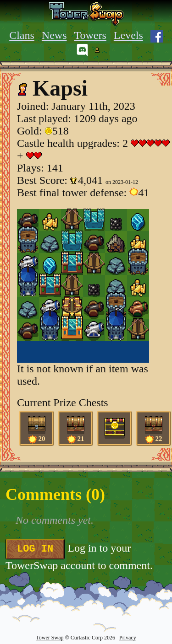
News (54, 35)
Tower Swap (50, 638)
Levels (128, 35)
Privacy (128, 638)
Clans (22, 35)
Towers (90, 35)
